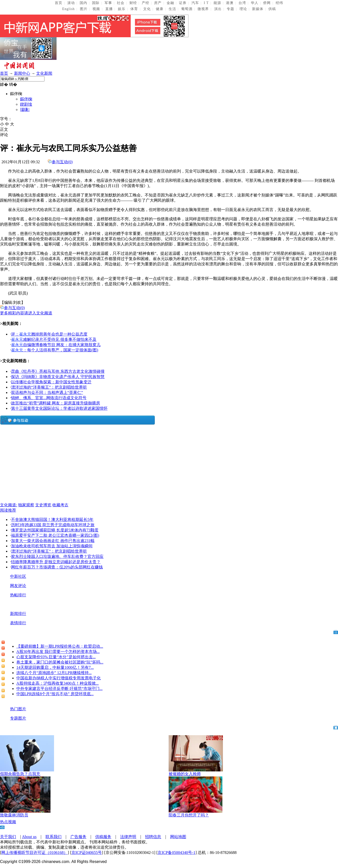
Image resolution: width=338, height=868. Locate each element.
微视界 (203, 9)
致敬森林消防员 (14, 815)
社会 (121, 3)
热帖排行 (18, 595)
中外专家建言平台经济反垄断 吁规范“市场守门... (59, 689)
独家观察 (26, 505)
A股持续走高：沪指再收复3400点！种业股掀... (58, 683)
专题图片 (18, 718)
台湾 (242, 3)
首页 (59, 3)
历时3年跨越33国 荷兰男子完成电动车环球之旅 (53, 525)
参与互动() (62, 162)
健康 (160, 9)
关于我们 (8, 837)
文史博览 (43, 505)
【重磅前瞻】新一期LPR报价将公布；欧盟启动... (60, 646)
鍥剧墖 (26, 104)
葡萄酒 (187, 9)
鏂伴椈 (26, 99)
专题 (230, 9)
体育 (134, 9)
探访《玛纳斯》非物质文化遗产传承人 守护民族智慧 (58, 377)
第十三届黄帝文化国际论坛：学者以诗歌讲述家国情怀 (59, 408)
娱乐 (122, 9)
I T (206, 3)
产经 (146, 3)
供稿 (272, 9)
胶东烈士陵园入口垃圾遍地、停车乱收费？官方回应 (57, 556)
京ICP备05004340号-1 (176, 853)
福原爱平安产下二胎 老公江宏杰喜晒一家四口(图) (55, 535)
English (69, 9)
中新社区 (18, 576)
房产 (158, 3)
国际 (96, 3)
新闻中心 (22, 73)
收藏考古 (60, 505)
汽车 (195, 3)
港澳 (230, 3)
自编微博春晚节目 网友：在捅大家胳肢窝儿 (56, 345)
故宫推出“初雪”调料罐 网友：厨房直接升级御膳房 (56, 403)
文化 (147, 9)
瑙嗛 (25, 110)
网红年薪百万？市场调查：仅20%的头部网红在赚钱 (57, 567)
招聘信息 (153, 837)
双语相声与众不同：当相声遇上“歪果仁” (47, 392)
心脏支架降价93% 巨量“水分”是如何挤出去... (56, 657)
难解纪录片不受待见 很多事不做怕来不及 (54, 339)
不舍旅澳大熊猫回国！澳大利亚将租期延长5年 (52, 520)
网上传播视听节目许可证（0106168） (34, 853)
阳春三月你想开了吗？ (189, 815)
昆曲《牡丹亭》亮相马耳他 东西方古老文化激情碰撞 (58, 371)
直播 (109, 9)
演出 (218, 9)
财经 (133, 3)
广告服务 (78, 837)
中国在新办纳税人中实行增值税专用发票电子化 (59, 678)
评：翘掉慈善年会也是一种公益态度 (49, 334)
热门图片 (18, 709)
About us (29, 837)
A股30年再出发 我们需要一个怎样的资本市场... (58, 652)
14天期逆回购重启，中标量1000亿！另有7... (55, 667)
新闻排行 (18, 614)
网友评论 (18, 586)
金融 (170, 3)
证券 (183, 3)
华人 (255, 3)
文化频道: (9, 505)
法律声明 (128, 837)
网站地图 (178, 837)
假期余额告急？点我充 (20, 774)
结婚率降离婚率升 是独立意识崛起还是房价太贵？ (56, 562)
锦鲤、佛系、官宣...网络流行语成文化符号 (49, 398)
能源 (217, 3)
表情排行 (18, 623)
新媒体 (258, 9)
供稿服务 (103, 837)
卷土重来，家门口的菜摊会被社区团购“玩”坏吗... (60, 662)
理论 (243, 9)
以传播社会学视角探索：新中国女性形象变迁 (51, 382)
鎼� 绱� (9, 84)
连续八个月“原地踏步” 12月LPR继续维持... (54, 673)
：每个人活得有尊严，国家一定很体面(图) (55, 350)
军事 (108, 3)
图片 (84, 9)
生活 (172, 9)
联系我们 (54, 837)
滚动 (71, 3)
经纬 (279, 3)
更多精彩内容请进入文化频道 (26, 313)
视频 (96, 9)
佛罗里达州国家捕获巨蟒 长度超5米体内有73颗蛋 (55, 530)
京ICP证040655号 (87, 853)
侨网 (267, 3)
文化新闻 (44, 73)
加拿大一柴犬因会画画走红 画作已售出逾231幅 (53, 541)
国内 (83, 3)
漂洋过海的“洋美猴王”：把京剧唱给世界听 (49, 387)
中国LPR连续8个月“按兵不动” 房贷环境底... (55, 694)
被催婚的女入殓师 (185, 774)
